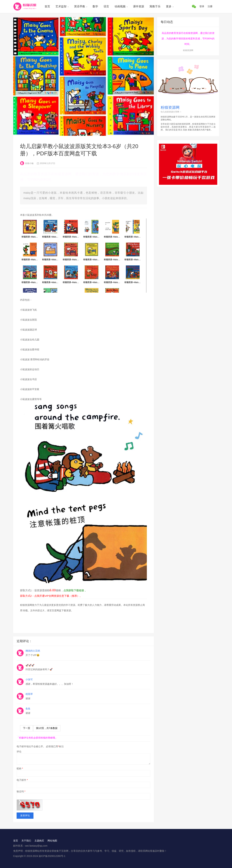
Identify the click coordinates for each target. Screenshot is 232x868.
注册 (210, 6)
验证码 (21, 791)
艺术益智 (61, 6)
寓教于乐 (155, 6)
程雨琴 (29, 694)
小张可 (29, 679)
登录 (202, 6)
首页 (47, 6)
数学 (95, 6)
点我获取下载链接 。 (75, 590)
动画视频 (120, 6)
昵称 (20, 769)
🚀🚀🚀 (30, 665)
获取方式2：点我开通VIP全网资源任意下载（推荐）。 (51, 596)
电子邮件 (22, 780)
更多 (169, 6)
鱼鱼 (28, 709)
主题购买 (39, 841)
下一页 (27, 728)
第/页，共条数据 (47, 728)
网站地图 (52, 841)
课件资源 (139, 6)
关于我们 (26, 841)
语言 (106, 6)
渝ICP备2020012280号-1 (52, 856)
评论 (19, 752)
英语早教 (80, 6)
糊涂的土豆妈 (33, 651)
